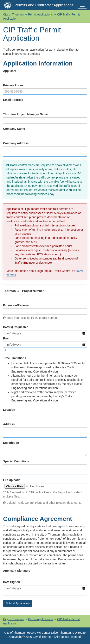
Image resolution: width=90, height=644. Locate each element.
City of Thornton (13, 14)
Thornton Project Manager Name (25, 114)
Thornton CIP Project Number (23, 291)
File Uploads (12, 480)
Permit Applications (40, 14)
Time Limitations (15, 358)
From (7, 338)
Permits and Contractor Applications (44, 5)
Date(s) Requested (16, 327)
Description (11, 443)
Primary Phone (13, 85)
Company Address (16, 143)
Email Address (13, 100)
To (5, 350)
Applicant (10, 71)
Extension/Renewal (16, 305)
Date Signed (11, 582)
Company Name (14, 129)
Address (9, 424)
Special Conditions (16, 461)
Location (9, 410)
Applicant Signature (17, 571)
